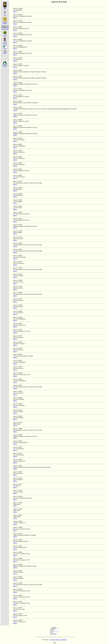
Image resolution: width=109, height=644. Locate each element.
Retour (15, 11)
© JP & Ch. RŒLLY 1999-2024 (58, 640)
